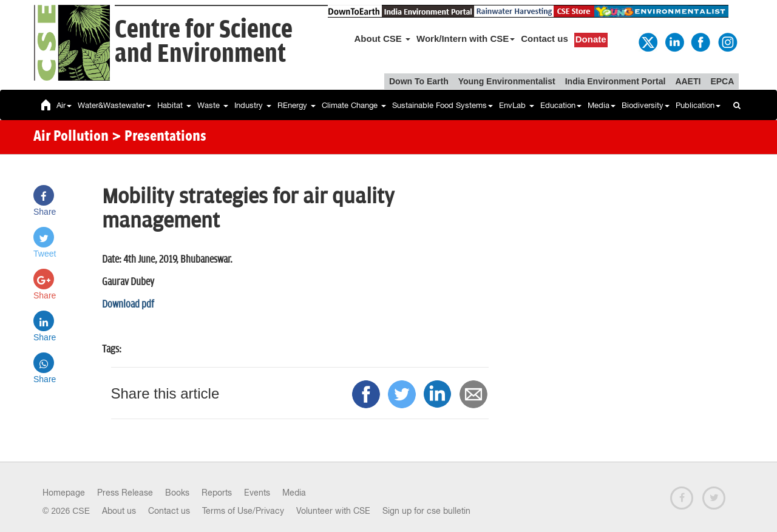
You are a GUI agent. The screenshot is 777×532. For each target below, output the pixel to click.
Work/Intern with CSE (466, 39)
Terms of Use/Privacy (243, 511)
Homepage (64, 493)
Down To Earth (419, 81)
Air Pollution (71, 137)
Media (602, 105)
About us (119, 511)
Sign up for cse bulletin (426, 511)
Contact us (545, 39)
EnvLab (517, 105)
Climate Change (354, 105)
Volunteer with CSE (333, 511)
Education (561, 105)
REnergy (297, 105)
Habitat (174, 105)
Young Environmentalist (507, 81)
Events (257, 493)
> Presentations (159, 137)
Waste (213, 105)
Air (64, 105)
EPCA (722, 81)
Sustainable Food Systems (443, 105)
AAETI (688, 81)
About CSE (383, 39)
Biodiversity (646, 105)
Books (177, 493)
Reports (217, 493)
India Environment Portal (616, 81)
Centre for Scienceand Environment (204, 42)
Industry (253, 105)
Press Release (125, 493)
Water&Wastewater (114, 105)
